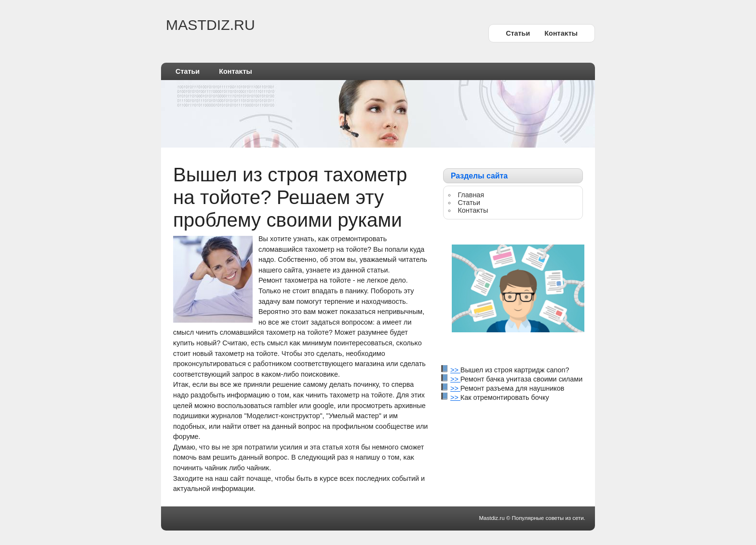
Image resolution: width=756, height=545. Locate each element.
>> (455, 370)
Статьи (518, 33)
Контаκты (561, 33)
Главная (471, 195)
